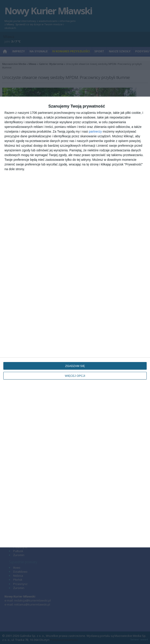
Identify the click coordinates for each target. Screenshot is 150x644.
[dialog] (75, 322)
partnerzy (95, 131)
